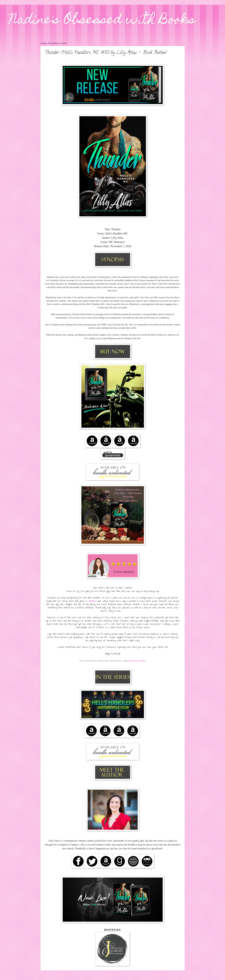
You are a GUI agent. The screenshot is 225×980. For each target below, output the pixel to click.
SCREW (92, 601)
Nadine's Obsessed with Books (102, 21)
